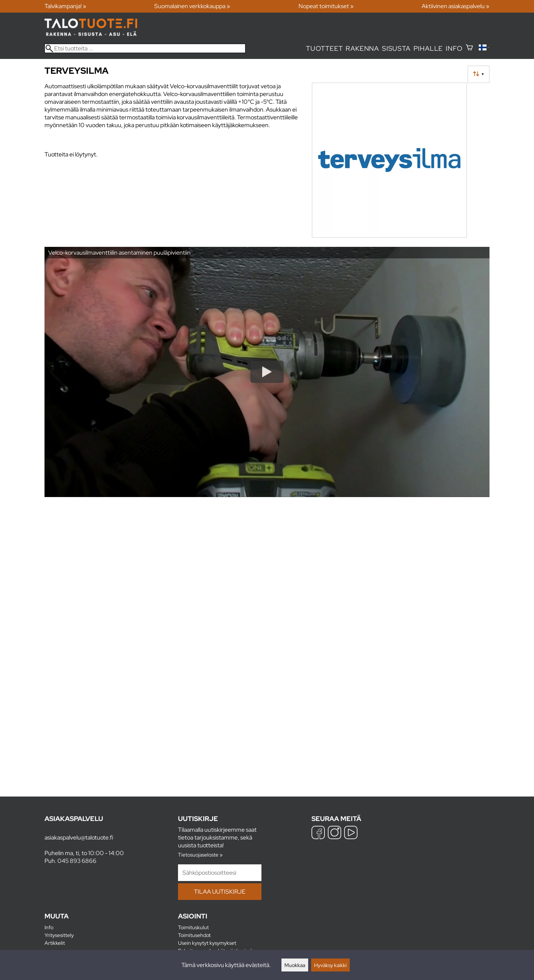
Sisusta (396, 48)
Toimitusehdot (194, 935)
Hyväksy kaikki (330, 965)
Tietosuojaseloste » (200, 855)
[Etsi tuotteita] (145, 48)
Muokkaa (295, 965)
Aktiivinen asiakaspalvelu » (456, 6)
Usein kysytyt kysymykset (207, 943)
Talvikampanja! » (65, 6)
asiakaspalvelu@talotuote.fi (79, 837)
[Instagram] (334, 833)
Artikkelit (55, 943)
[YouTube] (351, 833)
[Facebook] (318, 833)
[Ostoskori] (469, 48)
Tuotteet (324, 48)
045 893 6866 (77, 861)
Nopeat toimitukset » (326, 6)
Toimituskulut (193, 927)
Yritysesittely (59, 935)
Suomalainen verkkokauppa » (192, 6)
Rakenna (362, 48)
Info (454, 48)
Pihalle (428, 48)
